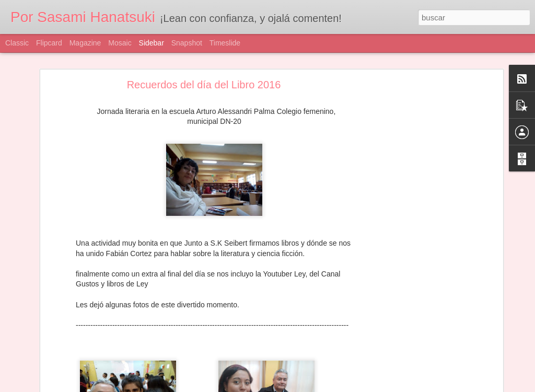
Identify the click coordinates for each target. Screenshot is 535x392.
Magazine (85, 43)
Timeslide (225, 43)
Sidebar (152, 43)
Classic (17, 43)
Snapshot (187, 43)
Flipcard (49, 43)
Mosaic (120, 43)
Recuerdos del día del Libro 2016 (204, 85)
